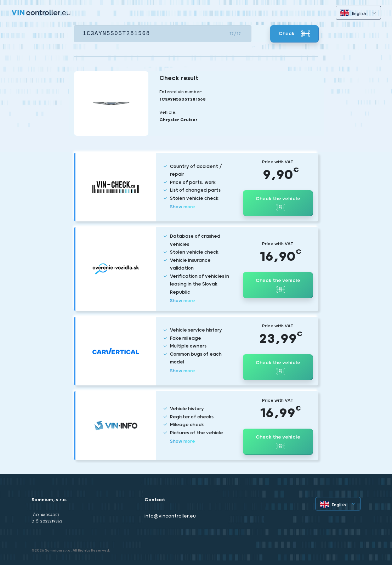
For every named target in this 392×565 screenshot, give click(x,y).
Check (294, 34)
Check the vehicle (278, 204)
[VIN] (163, 34)
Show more (183, 207)
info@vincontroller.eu (170, 516)
